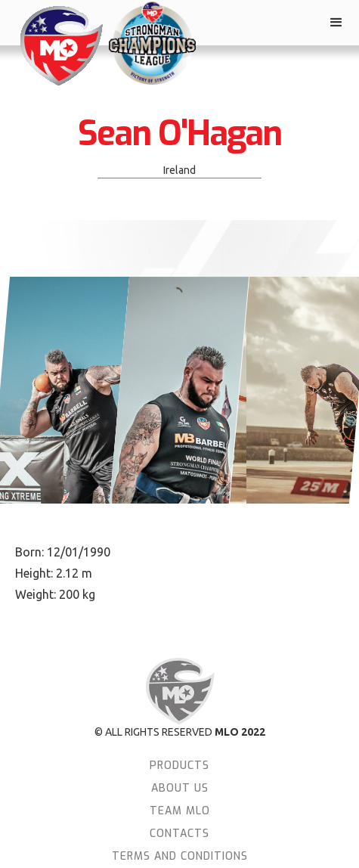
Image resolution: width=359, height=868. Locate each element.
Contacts (179, 834)
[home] (57, 46)
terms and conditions (180, 856)
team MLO (180, 811)
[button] (336, 23)
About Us (180, 788)
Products (179, 766)
